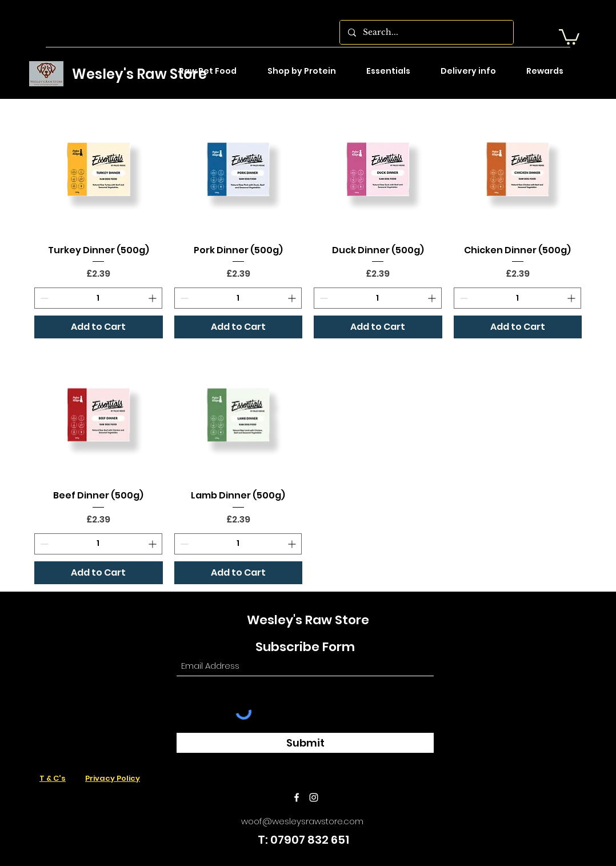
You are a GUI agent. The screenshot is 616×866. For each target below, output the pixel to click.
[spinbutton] (98, 298)
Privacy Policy (113, 778)
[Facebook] (297, 797)
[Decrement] (43, 298)
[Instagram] (314, 797)
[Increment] (153, 298)
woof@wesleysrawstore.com (302, 821)
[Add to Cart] (99, 327)
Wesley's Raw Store (139, 74)
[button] (569, 36)
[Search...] (426, 32)
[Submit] (305, 743)
